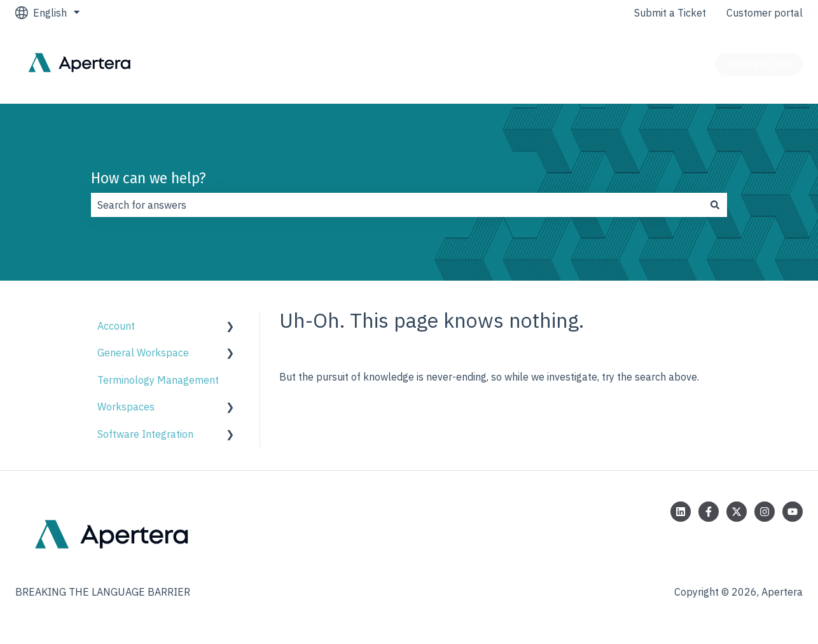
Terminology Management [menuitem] (158, 380)
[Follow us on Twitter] (737, 512)
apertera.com (759, 64)
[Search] (715, 205)
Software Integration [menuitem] (145, 434)
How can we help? (149, 178)
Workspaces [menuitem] (126, 407)
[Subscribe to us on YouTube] (793, 512)
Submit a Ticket (670, 13)
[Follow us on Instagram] (765, 512)
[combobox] (397, 205)
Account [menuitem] (116, 326)
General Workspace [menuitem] (143, 353)
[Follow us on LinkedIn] (681, 512)
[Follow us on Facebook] (709, 512)
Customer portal (765, 13)
